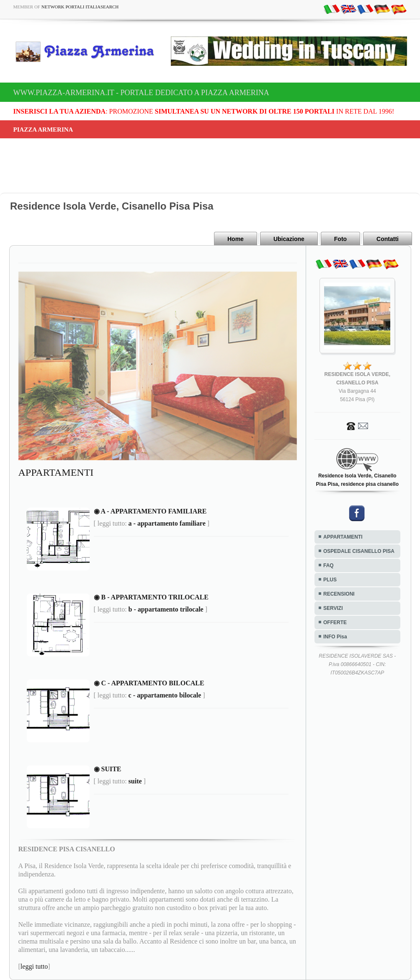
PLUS (330, 580)
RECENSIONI (339, 594)
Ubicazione (289, 239)
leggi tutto (34, 966)
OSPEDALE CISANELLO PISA (359, 551)
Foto (340, 239)
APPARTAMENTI (343, 537)
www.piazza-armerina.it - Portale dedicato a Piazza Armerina (141, 93)
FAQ (329, 565)
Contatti (388, 239)
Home (236, 239)
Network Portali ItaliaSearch (80, 7)
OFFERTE (335, 622)
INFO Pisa (335, 637)
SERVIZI (333, 608)
